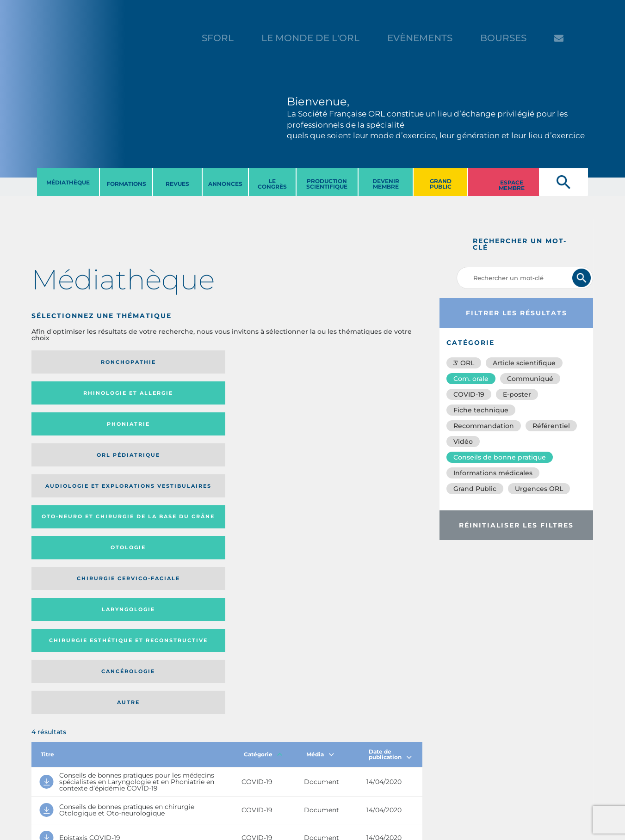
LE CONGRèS (272, 184)
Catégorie (263, 488)
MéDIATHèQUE (68, 182)
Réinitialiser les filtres (516, 525)
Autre (369, 433)
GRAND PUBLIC (441, 184)
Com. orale (471, 379)
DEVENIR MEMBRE (386, 184)
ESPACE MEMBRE (512, 185)
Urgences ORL (539, 489)
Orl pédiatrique (369, 362)
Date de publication (390, 488)
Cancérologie (272, 433)
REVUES (177, 184)
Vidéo (463, 441)
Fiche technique (481, 410)
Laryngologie (76, 433)
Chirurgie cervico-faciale (368, 396)
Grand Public (475, 489)
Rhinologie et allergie (163, 362)
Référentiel (551, 426)
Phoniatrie (272, 362)
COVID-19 (469, 394)
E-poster (517, 394)
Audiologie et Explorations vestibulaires (65, 396)
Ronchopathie (76, 362)
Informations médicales (493, 473)
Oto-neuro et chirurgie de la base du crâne (167, 396)
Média (320, 488)
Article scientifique (524, 363)
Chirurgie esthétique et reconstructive (167, 433)
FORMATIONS (126, 184)
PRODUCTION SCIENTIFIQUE (327, 184)
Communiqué (530, 379)
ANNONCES (225, 184)
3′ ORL (464, 363)
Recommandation (484, 426)
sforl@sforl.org (162, 783)
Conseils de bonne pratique (500, 457)
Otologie (272, 396)
